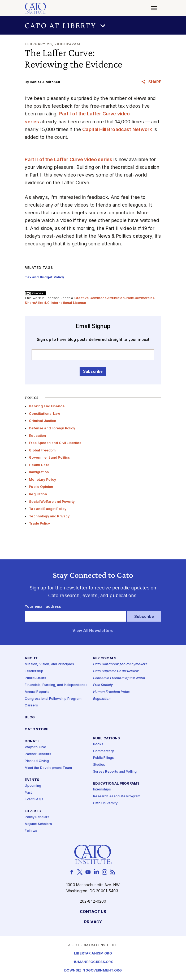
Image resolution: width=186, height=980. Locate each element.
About (31, 658)
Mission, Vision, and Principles (49, 664)
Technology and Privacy (49, 516)
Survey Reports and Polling (115, 772)
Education (37, 436)
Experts (33, 811)
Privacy (93, 922)
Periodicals (105, 658)
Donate (32, 741)
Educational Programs (116, 784)
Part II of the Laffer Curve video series (68, 159)
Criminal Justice (42, 421)
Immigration (39, 472)
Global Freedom (42, 450)
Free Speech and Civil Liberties (55, 443)
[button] (93, 25)
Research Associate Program (117, 796)
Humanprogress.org (93, 962)
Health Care (39, 465)
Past (28, 792)
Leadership (34, 671)
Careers (31, 705)
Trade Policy (39, 523)
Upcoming (33, 786)
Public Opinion (41, 487)
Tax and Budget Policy (48, 509)
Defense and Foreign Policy (52, 428)
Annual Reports (37, 692)
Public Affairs (35, 678)
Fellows (31, 831)
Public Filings (104, 758)
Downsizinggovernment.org (93, 971)
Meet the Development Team (48, 768)
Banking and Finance (47, 406)
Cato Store (36, 729)
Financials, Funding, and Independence (56, 685)
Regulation (38, 494)
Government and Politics (49, 457)
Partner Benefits (38, 754)
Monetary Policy (42, 479)
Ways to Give (35, 747)
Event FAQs (34, 799)
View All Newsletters (93, 631)
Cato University (105, 803)
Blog (30, 717)
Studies (99, 765)
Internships (102, 790)
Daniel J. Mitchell (45, 82)
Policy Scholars (37, 817)
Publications (107, 738)
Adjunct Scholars (38, 824)
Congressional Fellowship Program (53, 699)
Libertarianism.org (93, 954)
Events (32, 780)
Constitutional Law (45, 414)
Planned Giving (37, 761)
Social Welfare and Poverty (52, 502)
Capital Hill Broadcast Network (117, 129)
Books (98, 744)
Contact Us (93, 912)
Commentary (103, 751)
